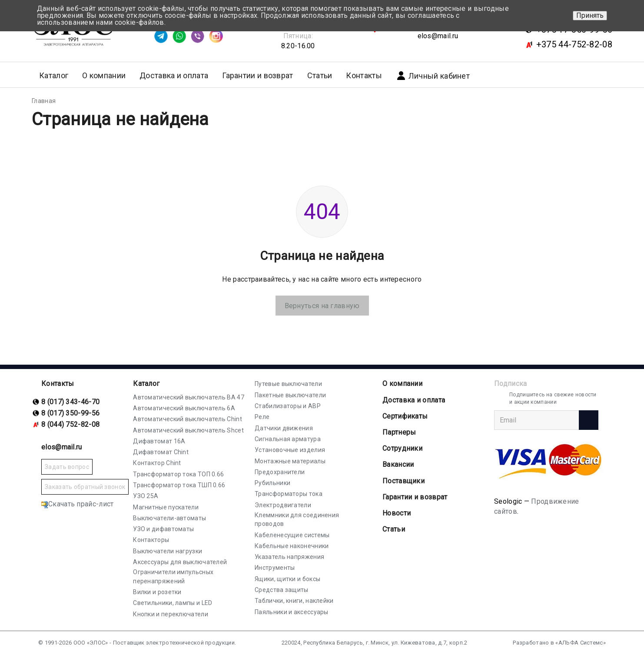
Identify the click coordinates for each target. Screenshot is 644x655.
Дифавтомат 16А (159, 441)
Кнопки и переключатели (171, 614)
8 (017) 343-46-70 (70, 402)
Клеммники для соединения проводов (297, 519)
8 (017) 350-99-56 (70, 413)
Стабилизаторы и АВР (288, 406)
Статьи (320, 75)
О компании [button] (104, 75)
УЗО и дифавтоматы (163, 529)
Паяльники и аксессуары (292, 612)
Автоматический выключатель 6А (184, 408)
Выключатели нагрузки (168, 551)
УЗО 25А (146, 496)
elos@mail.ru (438, 36)
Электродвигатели (283, 505)
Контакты (364, 75)
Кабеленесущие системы (292, 535)
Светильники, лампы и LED (173, 603)
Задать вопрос (67, 467)
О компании (402, 384)
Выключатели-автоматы (169, 518)
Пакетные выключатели (290, 395)
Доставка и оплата (174, 75)
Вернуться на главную (322, 306)
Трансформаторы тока (289, 494)
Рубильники (272, 483)
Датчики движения (284, 428)
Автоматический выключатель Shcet (188, 430)
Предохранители (280, 472)
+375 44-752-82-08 (574, 44)
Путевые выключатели (288, 384)
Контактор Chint (157, 463)
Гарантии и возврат (257, 75)
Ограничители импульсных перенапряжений (173, 576)
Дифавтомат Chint (161, 452)
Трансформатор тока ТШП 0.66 (179, 485)
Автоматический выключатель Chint (188, 419)
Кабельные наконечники (292, 546)
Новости (397, 513)
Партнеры (399, 432)
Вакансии (398, 464)
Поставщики (403, 481)
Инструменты (275, 568)
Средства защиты (282, 590)
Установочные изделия (290, 450)
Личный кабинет (433, 76)
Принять (590, 15)
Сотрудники (402, 448)
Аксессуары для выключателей (180, 562)
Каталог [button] (54, 75)
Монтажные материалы (290, 461)
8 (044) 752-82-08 (70, 424)
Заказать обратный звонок (85, 487)
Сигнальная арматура (288, 439)
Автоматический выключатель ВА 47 (189, 397)
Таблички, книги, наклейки (294, 601)
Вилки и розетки (157, 592)
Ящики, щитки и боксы (287, 579)
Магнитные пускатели (166, 507)
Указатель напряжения (289, 557)
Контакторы (151, 540)
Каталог (146, 384)
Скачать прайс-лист (77, 504)
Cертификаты (405, 416)
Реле (262, 417)
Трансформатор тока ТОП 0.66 (178, 474)
